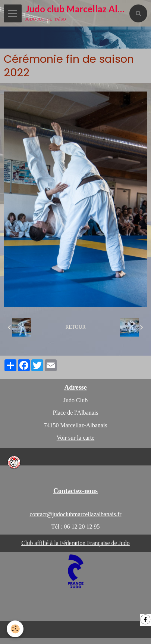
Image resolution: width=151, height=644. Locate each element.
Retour (75, 327)
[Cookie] (15, 629)
